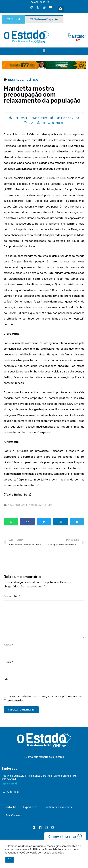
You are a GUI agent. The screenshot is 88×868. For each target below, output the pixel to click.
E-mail (9, 662)
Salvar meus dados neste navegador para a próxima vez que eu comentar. (45, 698)
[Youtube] (50, 7)
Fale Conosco (14, 815)
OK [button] (10, 860)
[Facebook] (38, 7)
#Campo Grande (18, 505)
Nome (8, 645)
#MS (50, 505)
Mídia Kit (11, 807)
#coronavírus (38, 505)
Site (6, 679)
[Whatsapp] (32, 7)
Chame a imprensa (65, 836)
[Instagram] (44, 7)
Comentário (12, 596)
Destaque (16, 80)
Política (31, 80)
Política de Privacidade (59, 807)
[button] (61, 9)
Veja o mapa (10, 784)
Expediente (30, 807)
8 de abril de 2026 (39, 2)
